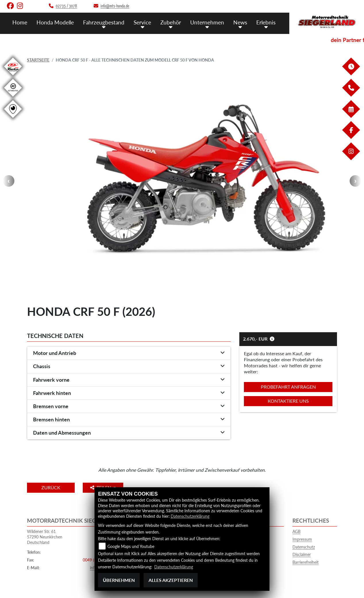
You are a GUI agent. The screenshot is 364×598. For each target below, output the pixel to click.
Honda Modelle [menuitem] (55, 22)
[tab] (129, 353)
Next (355, 181)
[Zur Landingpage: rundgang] (13, 119)
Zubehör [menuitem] (171, 22)
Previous (9, 181)
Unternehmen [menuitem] (207, 22)
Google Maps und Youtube (131, 546)
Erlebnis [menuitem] (266, 22)
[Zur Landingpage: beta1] (13, 76)
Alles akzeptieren (171, 580)
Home (20, 22)
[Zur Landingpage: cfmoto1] (13, 98)
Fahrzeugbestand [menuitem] (104, 22)
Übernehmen (119, 580)
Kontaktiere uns (288, 401)
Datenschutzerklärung (190, 516)
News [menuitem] (240, 22)
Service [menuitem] (142, 22)
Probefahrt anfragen (288, 387)
